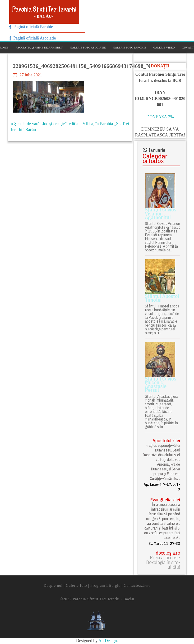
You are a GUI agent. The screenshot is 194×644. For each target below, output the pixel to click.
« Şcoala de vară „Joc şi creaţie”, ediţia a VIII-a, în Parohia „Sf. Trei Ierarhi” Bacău (70, 127)
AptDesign (108, 641)
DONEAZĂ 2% (160, 117)
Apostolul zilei (166, 441)
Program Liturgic (105, 585)
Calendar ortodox (155, 158)
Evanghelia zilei (165, 500)
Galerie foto (76, 585)
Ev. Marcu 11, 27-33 (164, 543)
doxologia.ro (168, 553)
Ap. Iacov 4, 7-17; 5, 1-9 (162, 487)
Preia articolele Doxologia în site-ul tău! (163, 562)
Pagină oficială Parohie (33, 27)
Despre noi (53, 585)
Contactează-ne (137, 585)
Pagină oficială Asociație (34, 38)
